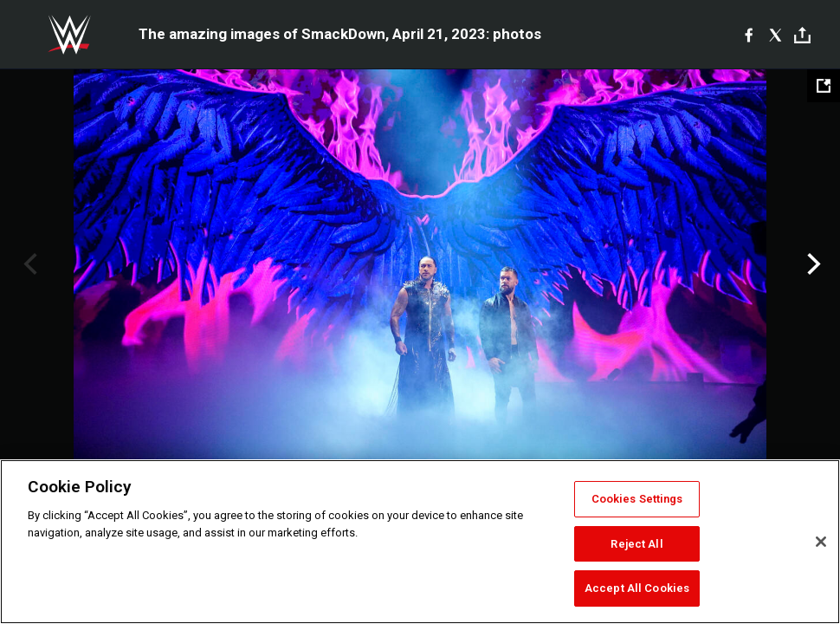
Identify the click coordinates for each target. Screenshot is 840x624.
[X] (775, 35)
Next (812, 264)
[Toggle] (802, 35)
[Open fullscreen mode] (824, 86)
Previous (28, 264)
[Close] (821, 542)
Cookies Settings (637, 499)
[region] (420, 542)
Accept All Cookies (637, 588)
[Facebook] (749, 35)
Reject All (636, 544)
